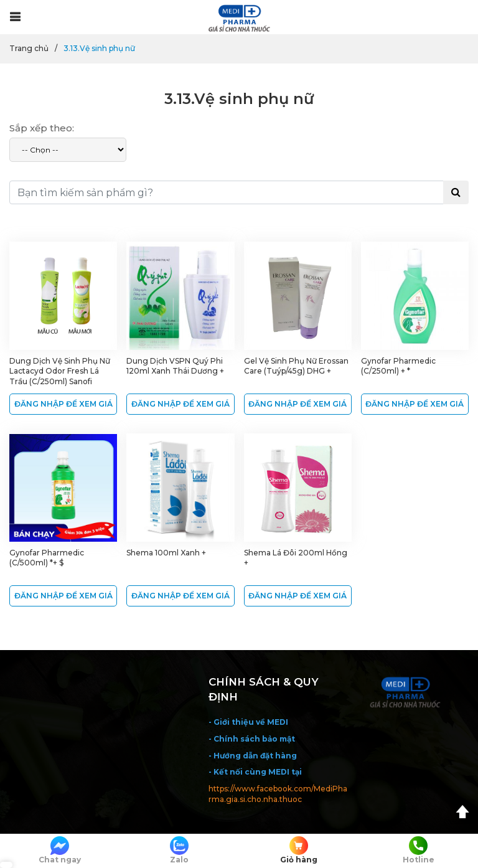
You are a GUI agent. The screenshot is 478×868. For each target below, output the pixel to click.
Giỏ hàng (299, 850)
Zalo (179, 850)
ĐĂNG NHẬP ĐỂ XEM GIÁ (63, 404)
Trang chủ (29, 48)
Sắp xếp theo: (42, 128)
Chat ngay (60, 850)
